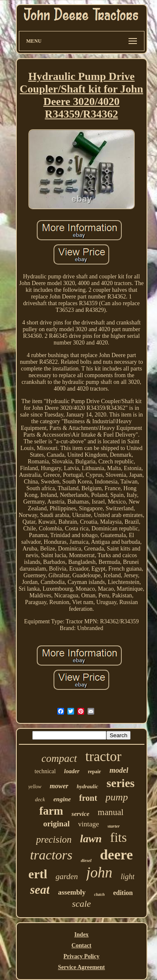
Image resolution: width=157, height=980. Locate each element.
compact (59, 758)
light (127, 877)
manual (111, 812)
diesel (86, 860)
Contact (81, 945)
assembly (72, 892)
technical (45, 771)
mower (59, 786)
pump (117, 797)
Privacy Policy (82, 956)
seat (40, 890)
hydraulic (87, 786)
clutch (100, 894)
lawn (91, 839)
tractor (103, 756)
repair (95, 772)
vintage (88, 824)
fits (118, 837)
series (121, 783)
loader (72, 771)
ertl (38, 874)
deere (117, 855)
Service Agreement (81, 967)
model (119, 770)
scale (81, 904)
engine (62, 799)
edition (123, 893)
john (99, 873)
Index (81, 935)
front (88, 798)
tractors (51, 855)
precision (54, 840)
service (80, 814)
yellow (35, 787)
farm (51, 811)
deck (40, 799)
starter (114, 826)
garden (67, 876)
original (56, 824)
